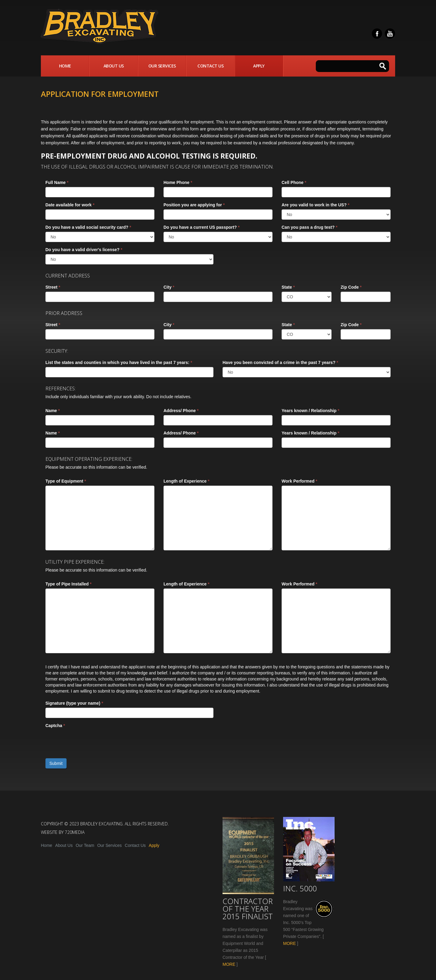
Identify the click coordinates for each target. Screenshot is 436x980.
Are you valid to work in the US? (315, 205)
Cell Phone (294, 182)
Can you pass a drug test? (309, 227)
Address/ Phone (181, 411)
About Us (114, 66)
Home (65, 66)
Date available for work (70, 205)
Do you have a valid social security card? (88, 227)
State (288, 287)
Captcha (55, 726)
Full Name (57, 182)
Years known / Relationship (310, 411)
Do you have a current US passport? (201, 227)
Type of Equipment (66, 481)
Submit (56, 763)
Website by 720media (63, 832)
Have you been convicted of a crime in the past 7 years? (280, 362)
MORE (229, 964)
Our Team (85, 845)
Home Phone (178, 182)
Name (53, 411)
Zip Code (351, 287)
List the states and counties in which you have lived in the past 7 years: (119, 362)
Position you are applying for (194, 205)
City (169, 287)
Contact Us (210, 66)
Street (53, 287)
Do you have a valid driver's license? (84, 250)
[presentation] (91, 742)
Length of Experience (187, 481)
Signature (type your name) (74, 703)
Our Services (162, 66)
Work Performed (299, 481)
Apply (259, 66)
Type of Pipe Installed (68, 584)
